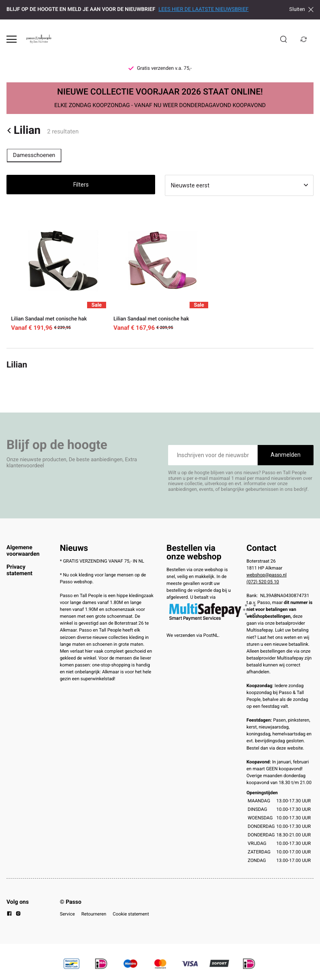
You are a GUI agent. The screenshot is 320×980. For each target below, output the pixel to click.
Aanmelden (286, 455)
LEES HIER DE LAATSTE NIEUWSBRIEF (203, 10)
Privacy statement (19, 570)
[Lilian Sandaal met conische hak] (58, 272)
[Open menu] (12, 39)
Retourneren (94, 914)
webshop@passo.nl (267, 575)
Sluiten (301, 9)
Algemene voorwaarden (23, 551)
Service (67, 914)
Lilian (23, 130)
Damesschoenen (34, 155)
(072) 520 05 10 (263, 582)
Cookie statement (131, 914)
